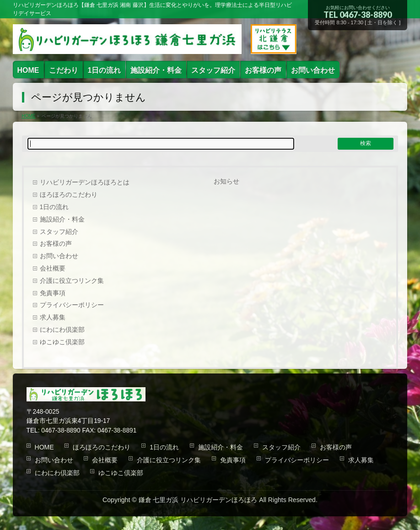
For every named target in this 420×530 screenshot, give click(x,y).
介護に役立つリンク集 (72, 281)
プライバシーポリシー (72, 305)
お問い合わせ (59, 256)
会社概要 (53, 268)
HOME (44, 447)
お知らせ (226, 181)
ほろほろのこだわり (69, 195)
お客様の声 (56, 244)
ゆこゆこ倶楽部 (62, 342)
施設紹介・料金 (62, 219)
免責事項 (53, 293)
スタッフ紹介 (59, 232)
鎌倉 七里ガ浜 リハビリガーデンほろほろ (198, 500)
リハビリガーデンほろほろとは (85, 182)
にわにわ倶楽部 (62, 330)
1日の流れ (54, 207)
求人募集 (53, 317)
